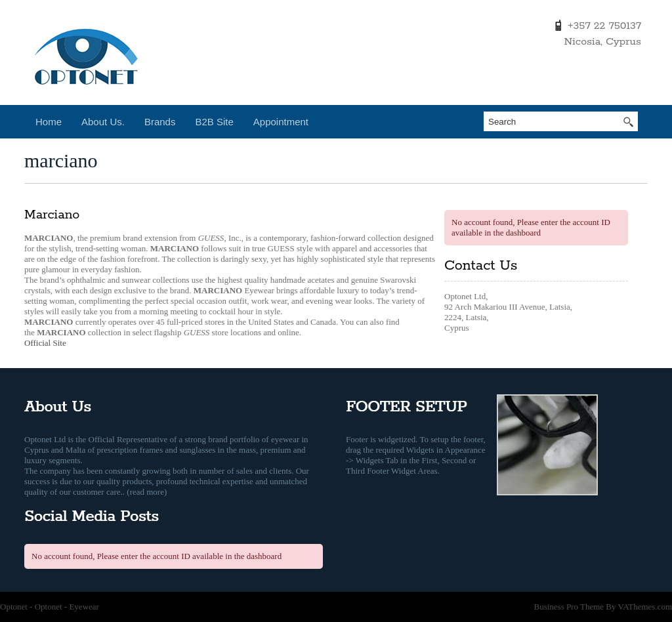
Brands (160, 122)
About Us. (103, 122)
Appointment (281, 122)
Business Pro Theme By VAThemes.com (603, 607)
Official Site (45, 343)
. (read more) (145, 492)
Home (49, 122)
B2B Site (214, 122)
